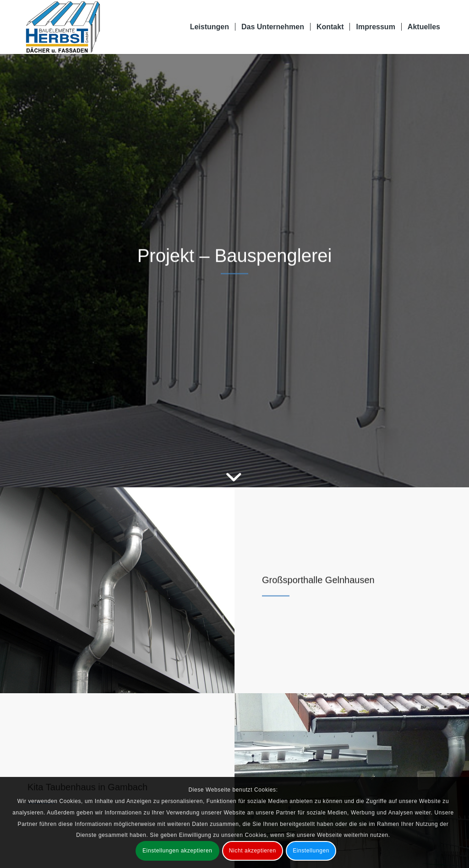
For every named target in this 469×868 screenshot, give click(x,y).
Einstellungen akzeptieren (177, 851)
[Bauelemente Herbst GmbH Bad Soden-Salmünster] (63, 27)
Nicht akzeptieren (253, 851)
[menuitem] (210, 27)
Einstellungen (311, 851)
